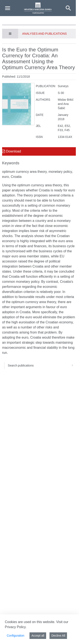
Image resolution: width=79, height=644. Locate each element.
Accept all (38, 636)
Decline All (58, 636)
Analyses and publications (44, 34)
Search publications (42, 365)
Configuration (15, 636)
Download (12, 151)
